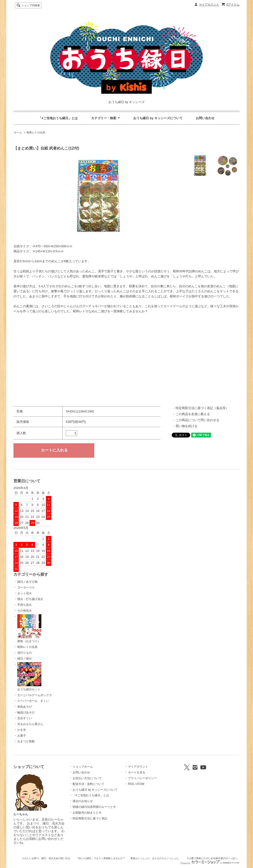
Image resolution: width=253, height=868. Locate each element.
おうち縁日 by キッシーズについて (158, 118)
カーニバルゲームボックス (35, 695)
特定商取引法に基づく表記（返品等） (202, 408)
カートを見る (137, 772)
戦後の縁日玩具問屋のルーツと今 (94, 807)
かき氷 (22, 730)
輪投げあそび (26, 712)
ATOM (140, 784)
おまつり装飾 (26, 741)
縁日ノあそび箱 (27, 582)
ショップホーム (83, 767)
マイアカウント (209, 5)
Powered (210, 863)
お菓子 (22, 736)
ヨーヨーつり (26, 587)
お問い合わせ (205, 118)
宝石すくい (25, 718)
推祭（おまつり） (29, 629)
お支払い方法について (87, 778)
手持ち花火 (25, 605)
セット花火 (25, 593)
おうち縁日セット (29, 677)
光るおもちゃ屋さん (30, 724)
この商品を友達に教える (193, 414)
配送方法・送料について (89, 784)
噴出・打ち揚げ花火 (30, 599)
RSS (131, 784)
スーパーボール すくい (33, 701)
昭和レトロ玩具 (36, 132)
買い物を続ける (187, 426)
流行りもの (25, 653)
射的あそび (25, 707)
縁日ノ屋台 (25, 659)
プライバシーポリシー (142, 778)
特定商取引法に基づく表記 (90, 818)
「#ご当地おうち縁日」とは (58, 118)
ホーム (18, 132)
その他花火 (25, 611)
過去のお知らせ (83, 801)
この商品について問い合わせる (197, 420)
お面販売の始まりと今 (87, 813)
